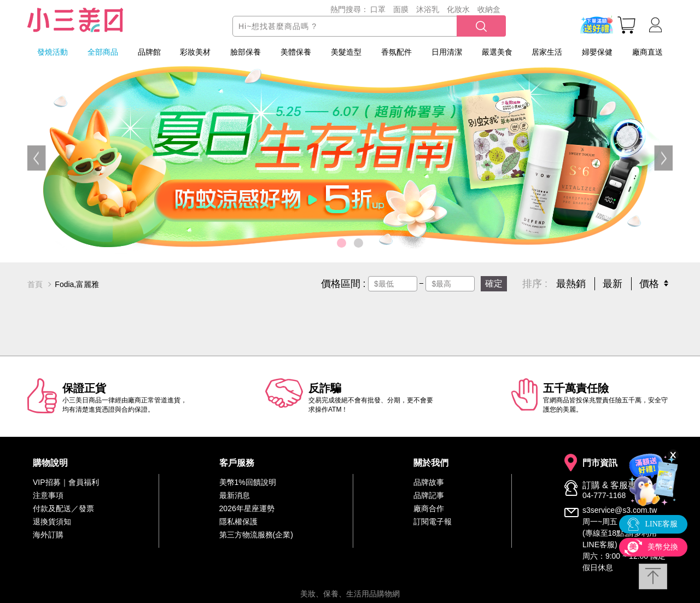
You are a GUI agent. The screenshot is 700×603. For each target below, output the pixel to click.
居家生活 (547, 52)
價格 (649, 284)
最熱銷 (571, 284)
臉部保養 (246, 52)
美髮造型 (346, 52)
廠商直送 (647, 52)
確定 (494, 283)
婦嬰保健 (597, 52)
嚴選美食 (497, 52)
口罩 (378, 9)
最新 (612, 284)
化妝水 (458, 9)
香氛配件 (396, 52)
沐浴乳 (428, 9)
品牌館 (149, 52)
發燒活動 (52, 52)
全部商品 (103, 52)
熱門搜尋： (349, 9)
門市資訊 (600, 463)
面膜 (401, 9)
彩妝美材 (195, 52)
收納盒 (489, 9)
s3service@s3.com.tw (620, 510)
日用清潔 (447, 52)
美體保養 (296, 52)
